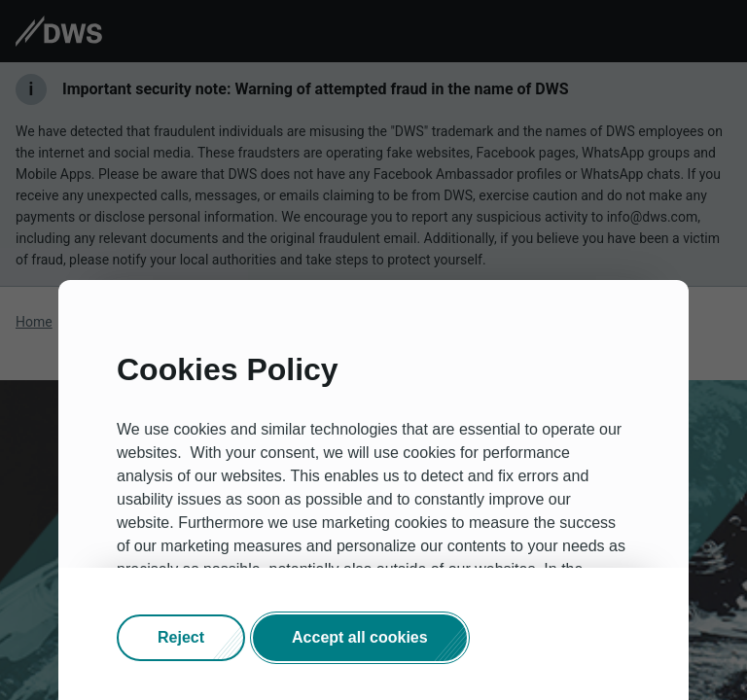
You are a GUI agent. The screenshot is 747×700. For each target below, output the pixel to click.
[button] (181, 638)
